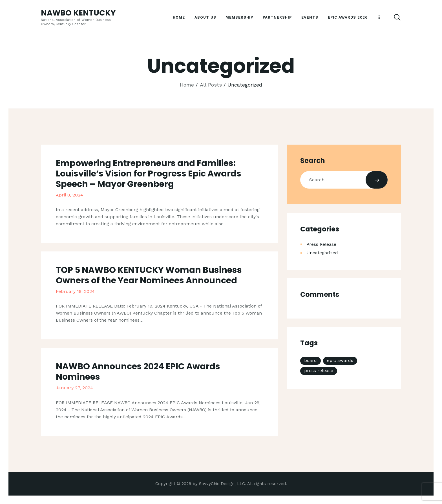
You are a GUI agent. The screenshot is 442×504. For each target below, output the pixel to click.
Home (187, 85)
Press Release (321, 244)
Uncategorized (322, 253)
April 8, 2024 (69, 195)
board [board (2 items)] (310, 360)
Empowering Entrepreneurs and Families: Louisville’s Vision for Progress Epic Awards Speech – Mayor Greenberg (149, 174)
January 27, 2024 (74, 388)
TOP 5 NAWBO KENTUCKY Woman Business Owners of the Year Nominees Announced (149, 275)
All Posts (211, 85)
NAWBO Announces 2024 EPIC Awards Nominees (138, 372)
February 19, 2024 (75, 291)
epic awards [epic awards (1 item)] (340, 360)
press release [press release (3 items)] (319, 371)
